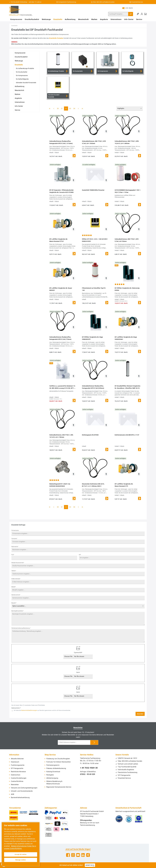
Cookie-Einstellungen (19, 778)
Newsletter (15, 785)
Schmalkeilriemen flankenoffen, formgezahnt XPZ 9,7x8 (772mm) (60, 338)
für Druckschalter (22, 72)
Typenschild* (78, 653)
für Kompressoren (22, 76)
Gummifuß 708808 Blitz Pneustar (93, 190)
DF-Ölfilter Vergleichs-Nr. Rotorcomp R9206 (127, 289)
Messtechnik (19, 90)
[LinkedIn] (83, 855)
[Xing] (88, 855)
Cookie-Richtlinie (17, 781)
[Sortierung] (130, 109)
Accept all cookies (21, 854)
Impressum (15, 762)
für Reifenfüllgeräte (22, 79)
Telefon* (14, 571)
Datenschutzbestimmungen (29, 710)
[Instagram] (73, 855)
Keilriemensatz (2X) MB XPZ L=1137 (127, 435)
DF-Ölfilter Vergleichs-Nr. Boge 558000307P (92, 338)
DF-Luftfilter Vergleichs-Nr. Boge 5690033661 (126, 338)
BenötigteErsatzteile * (18, 611)
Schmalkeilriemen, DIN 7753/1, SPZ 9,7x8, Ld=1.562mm (94, 142)
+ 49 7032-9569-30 (89, 768)
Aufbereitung (20, 86)
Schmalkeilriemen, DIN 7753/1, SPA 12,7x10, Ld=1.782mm (61, 436)
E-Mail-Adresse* (16, 579)
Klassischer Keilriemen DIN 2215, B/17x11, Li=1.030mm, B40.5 (93, 485)
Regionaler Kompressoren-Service (59, 787)
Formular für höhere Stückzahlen (59, 762)
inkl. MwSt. (128, 8)
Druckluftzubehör (21, 57)
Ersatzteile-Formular (56, 38)
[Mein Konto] (142, 14)
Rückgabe (50, 775)
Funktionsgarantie (18, 765)
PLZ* (13, 555)
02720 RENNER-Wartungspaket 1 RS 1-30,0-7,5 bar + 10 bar (128, 191)
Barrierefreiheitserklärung (20, 798)
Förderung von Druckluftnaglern (58, 759)
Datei (78, 672)
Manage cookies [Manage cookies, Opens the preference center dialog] (21, 860)
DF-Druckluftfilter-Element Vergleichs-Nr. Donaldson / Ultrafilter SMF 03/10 (128, 387)
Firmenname (15, 530)
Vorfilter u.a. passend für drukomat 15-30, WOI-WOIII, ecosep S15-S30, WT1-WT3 (62, 387)
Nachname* (15, 547)
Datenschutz (16, 775)
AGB (13, 794)
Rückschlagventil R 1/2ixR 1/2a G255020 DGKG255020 (60, 485)
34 (74, 108)
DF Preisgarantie (17, 768)
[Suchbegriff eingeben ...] (118, 14)
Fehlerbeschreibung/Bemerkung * (21, 628)
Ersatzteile (19, 65)
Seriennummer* (16, 595)
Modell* (14, 587)
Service (17, 110)
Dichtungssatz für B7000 (90, 435)
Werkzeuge (19, 61)
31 (62, 108)
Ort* (80, 555)
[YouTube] (78, 855)
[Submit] (94, 742)
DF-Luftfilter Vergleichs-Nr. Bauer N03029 (61, 289)
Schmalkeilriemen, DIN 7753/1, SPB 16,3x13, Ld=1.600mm (127, 142)
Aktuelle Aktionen (17, 759)
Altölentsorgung (52, 778)
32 (66, 108)
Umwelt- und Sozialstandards (22, 791)
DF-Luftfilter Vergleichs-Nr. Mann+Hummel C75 (124, 485)
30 (58, 108)
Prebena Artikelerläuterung (56, 768)
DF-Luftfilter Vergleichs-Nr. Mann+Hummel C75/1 (59, 240)
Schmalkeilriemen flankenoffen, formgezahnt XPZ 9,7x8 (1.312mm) (61, 142)
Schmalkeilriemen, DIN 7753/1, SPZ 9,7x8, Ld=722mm (127, 240)
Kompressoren (20, 53)
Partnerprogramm (53, 765)
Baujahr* (14, 603)
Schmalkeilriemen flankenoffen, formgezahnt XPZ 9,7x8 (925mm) (93, 387)
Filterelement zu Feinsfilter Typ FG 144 (94, 289)
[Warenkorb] (145, 14)
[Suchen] (131, 14)
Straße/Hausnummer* (18, 563)
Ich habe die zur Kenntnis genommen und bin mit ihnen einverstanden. (42, 710)
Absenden (140, 714)
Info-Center (19, 106)
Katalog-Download (53, 772)
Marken (18, 94)
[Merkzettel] (138, 14)
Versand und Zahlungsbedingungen (24, 788)
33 (70, 108)
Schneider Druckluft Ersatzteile (26, 83)
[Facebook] (68, 855)
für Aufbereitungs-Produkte (25, 68)
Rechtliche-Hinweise (18, 772)
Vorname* (14, 539)
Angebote (18, 98)
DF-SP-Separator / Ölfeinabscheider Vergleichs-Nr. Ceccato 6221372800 (62, 191)
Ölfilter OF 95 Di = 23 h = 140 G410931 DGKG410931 (95, 240)
